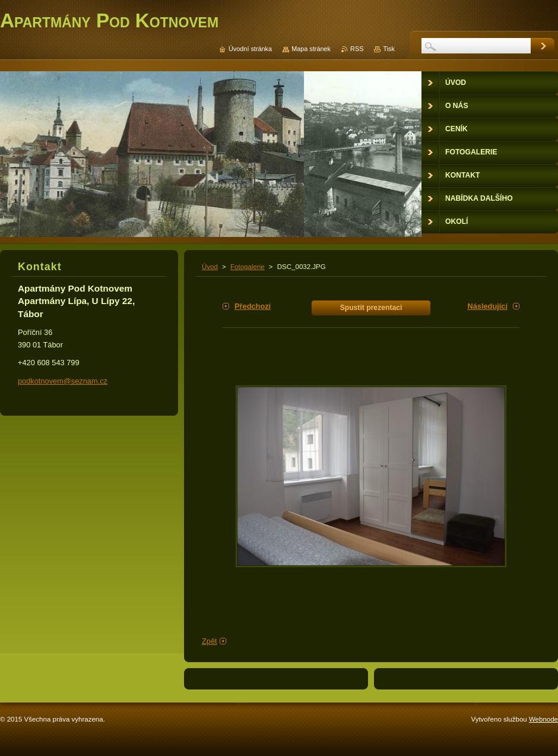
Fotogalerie (248, 267)
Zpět (210, 641)
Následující (487, 306)
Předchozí (253, 306)
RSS (357, 49)
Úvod (210, 267)
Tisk (389, 49)
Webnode (543, 719)
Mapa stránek (311, 49)
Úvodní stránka (250, 49)
